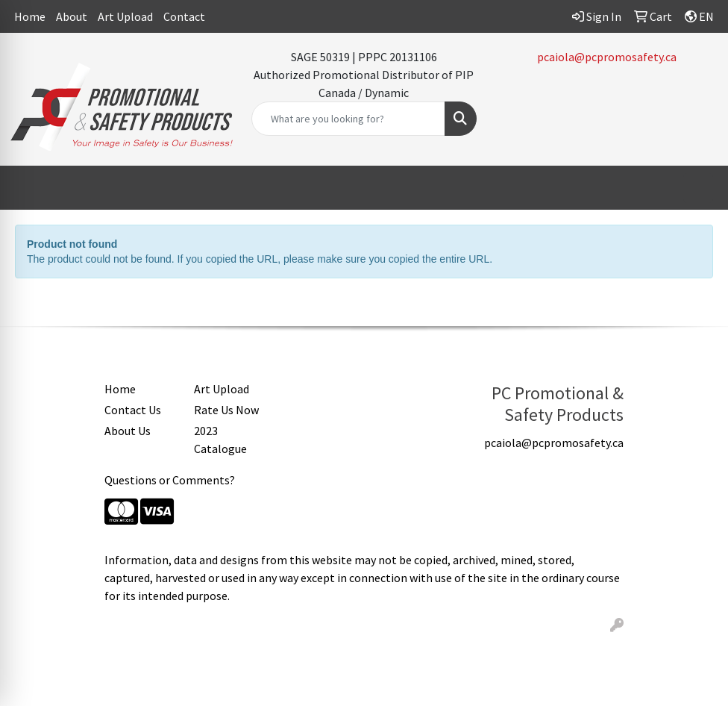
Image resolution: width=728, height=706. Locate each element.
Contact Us (133, 410)
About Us (128, 431)
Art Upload (125, 16)
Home (30, 16)
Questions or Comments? (170, 480)
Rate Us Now (226, 410)
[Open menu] (698, 188)
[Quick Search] (348, 119)
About (72, 16)
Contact (184, 16)
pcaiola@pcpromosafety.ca (607, 57)
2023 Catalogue (220, 440)
